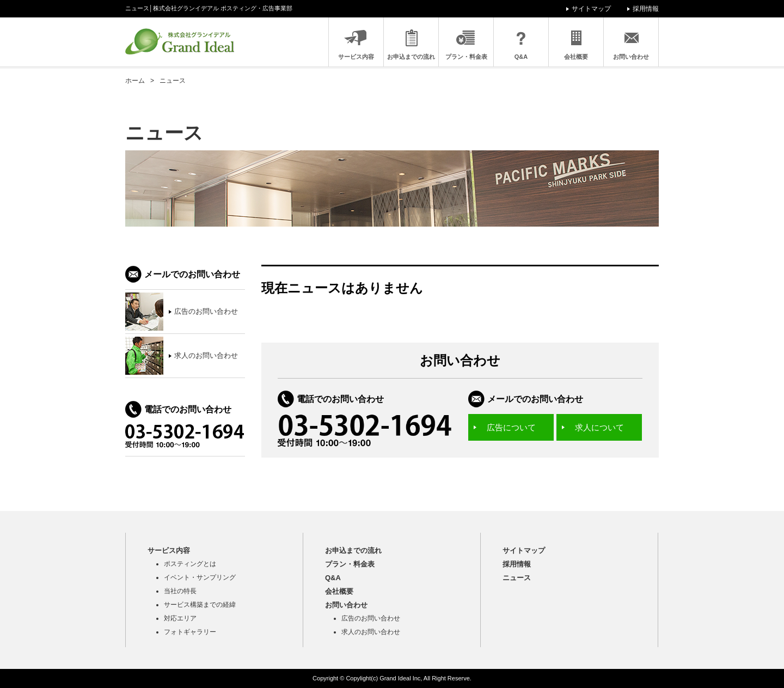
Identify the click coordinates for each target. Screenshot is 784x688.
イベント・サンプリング (200, 577)
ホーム (135, 81)
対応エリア (180, 618)
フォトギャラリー (190, 632)
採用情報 (646, 9)
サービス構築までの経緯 (200, 605)
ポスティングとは (190, 564)
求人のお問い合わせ (371, 632)
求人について (599, 427)
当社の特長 (180, 591)
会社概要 (576, 57)
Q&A (521, 57)
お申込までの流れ (411, 57)
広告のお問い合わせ (371, 618)
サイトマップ (591, 9)
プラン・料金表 (466, 57)
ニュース (517, 578)
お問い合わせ (631, 57)
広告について (511, 427)
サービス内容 (356, 57)
